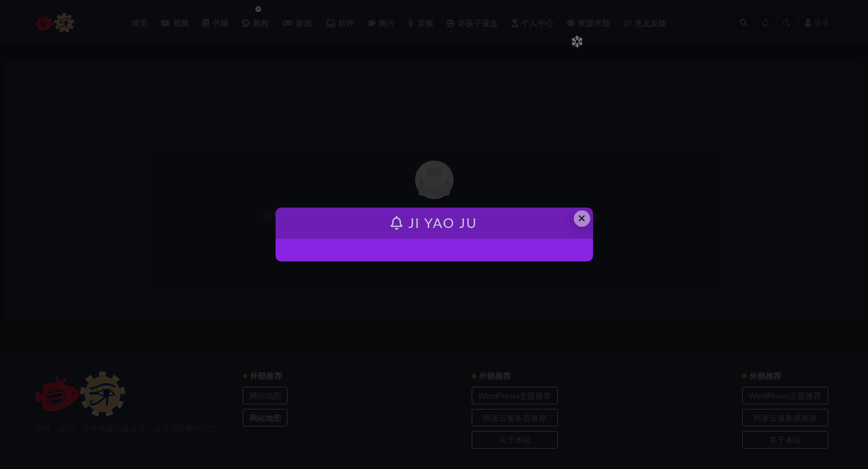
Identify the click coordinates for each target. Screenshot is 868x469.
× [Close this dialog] (582, 218)
